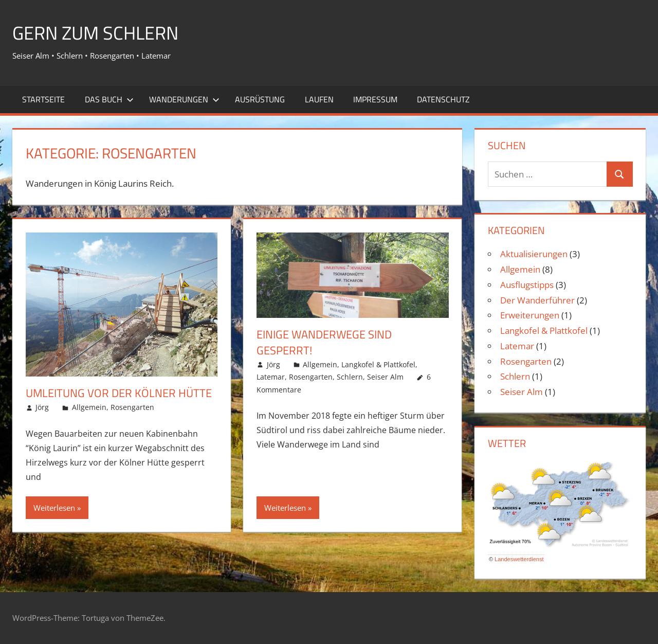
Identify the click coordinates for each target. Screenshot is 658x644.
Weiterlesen (54, 508)
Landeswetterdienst (519, 559)
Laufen (319, 99)
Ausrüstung (260, 99)
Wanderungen (184, 99)
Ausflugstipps (527, 285)
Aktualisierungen (534, 254)
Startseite (43, 99)
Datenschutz (443, 99)
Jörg (42, 407)
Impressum (375, 99)
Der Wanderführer (537, 300)
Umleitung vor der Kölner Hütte (119, 393)
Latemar (271, 377)
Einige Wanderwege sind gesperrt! (324, 342)
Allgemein (89, 407)
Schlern (350, 377)
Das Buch (109, 99)
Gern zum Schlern (95, 33)
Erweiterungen (530, 315)
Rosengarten (132, 407)
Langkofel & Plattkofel (378, 364)
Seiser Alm (385, 377)
